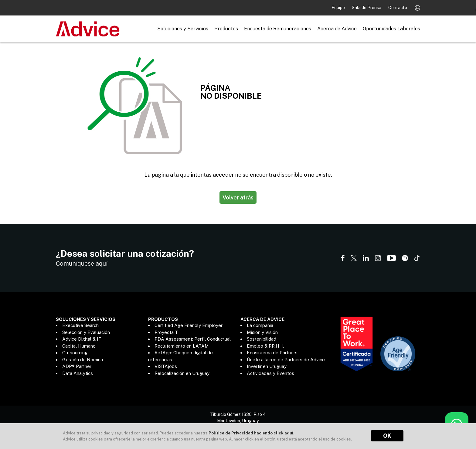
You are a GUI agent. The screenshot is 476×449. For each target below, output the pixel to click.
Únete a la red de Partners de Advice (286, 360)
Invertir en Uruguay (267, 366)
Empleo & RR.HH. (265, 346)
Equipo (339, 8)
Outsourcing (75, 353)
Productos (226, 29)
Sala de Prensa (367, 8)
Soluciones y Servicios (183, 29)
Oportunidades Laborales (391, 29)
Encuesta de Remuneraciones (278, 29)
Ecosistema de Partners (272, 353)
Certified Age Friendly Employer (189, 325)
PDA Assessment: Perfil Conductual (193, 339)
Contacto (398, 8)
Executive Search (80, 325)
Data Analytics (78, 373)
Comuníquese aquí (82, 264)
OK (387, 436)
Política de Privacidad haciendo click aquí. (252, 433)
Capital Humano (79, 346)
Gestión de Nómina (83, 360)
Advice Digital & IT (82, 339)
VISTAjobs (166, 366)
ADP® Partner (77, 366)
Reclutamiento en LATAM (182, 346)
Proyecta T (166, 332)
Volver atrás (238, 197)
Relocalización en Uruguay (182, 373)
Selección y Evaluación (86, 332)
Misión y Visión (262, 332)
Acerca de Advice (337, 29)
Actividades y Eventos (270, 373)
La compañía (260, 325)
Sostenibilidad (262, 339)
